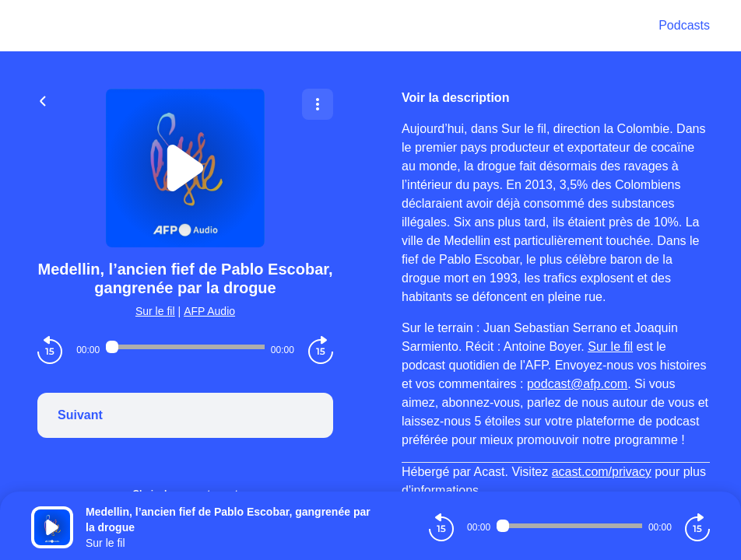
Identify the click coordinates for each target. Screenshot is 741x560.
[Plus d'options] (318, 104)
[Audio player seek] (185, 347)
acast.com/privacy (602, 472)
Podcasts (684, 25)
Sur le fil (155, 311)
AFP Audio (209, 311)
